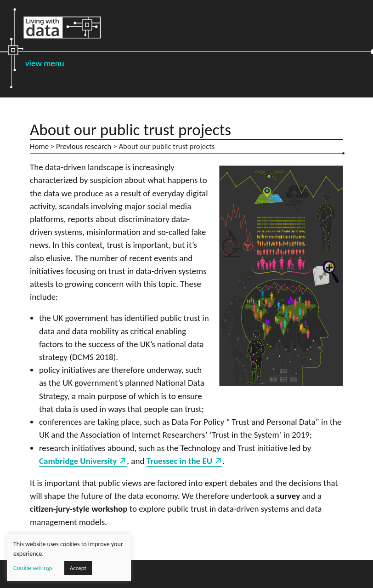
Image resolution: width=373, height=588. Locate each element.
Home (39, 146)
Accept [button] (78, 568)
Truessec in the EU (179, 461)
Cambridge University (78, 461)
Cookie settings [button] (33, 568)
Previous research (84, 146)
